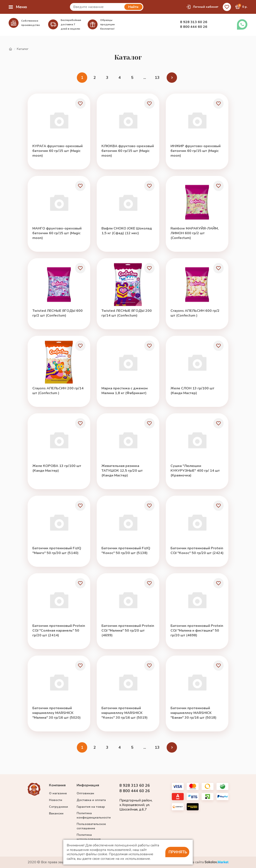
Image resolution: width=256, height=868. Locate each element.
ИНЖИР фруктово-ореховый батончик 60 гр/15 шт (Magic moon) (196, 151)
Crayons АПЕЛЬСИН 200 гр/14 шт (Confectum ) (58, 391)
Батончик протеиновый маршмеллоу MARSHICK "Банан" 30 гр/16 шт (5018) (194, 713)
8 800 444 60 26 (194, 27)
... (145, 78)
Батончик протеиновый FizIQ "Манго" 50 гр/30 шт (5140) (57, 551)
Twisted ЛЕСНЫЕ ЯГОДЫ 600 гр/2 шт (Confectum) (58, 313)
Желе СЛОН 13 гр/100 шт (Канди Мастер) (192, 391)
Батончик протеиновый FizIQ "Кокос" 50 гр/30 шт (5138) (126, 551)
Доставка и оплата (91, 800)
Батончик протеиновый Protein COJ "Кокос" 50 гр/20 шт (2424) (197, 551)
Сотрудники (58, 807)
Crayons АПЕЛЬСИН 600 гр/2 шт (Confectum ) (195, 313)
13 (157, 78)
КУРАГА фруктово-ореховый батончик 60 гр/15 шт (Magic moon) (58, 151)
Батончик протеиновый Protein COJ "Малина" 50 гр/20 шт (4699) (128, 631)
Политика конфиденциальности (94, 815)
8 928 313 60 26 (194, 22)
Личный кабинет (202, 7)
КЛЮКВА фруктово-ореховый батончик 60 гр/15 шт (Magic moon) (128, 151)
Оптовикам (85, 793)
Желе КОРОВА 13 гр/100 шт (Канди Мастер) (57, 468)
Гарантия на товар (91, 807)
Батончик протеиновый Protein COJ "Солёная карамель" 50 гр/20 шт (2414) (59, 631)
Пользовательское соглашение (91, 826)
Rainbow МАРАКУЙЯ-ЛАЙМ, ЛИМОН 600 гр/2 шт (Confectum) (195, 233)
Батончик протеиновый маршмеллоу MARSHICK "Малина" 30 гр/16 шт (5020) (57, 713)
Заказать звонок (242, 24)
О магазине (58, 793)
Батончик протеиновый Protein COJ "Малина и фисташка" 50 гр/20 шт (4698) (197, 631)
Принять (178, 852)
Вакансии (56, 813)
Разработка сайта (202, 862)
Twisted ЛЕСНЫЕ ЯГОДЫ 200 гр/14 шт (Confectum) (127, 313)
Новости (56, 800)
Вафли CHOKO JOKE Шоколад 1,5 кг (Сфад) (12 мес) (127, 231)
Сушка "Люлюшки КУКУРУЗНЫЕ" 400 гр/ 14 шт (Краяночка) (195, 471)
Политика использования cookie (89, 839)
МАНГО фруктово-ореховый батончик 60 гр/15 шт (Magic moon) (57, 233)
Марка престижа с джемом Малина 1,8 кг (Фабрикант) (125, 391)
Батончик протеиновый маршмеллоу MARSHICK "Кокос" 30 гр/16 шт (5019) (125, 713)
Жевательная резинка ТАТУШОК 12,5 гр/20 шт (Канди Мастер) (122, 471)
